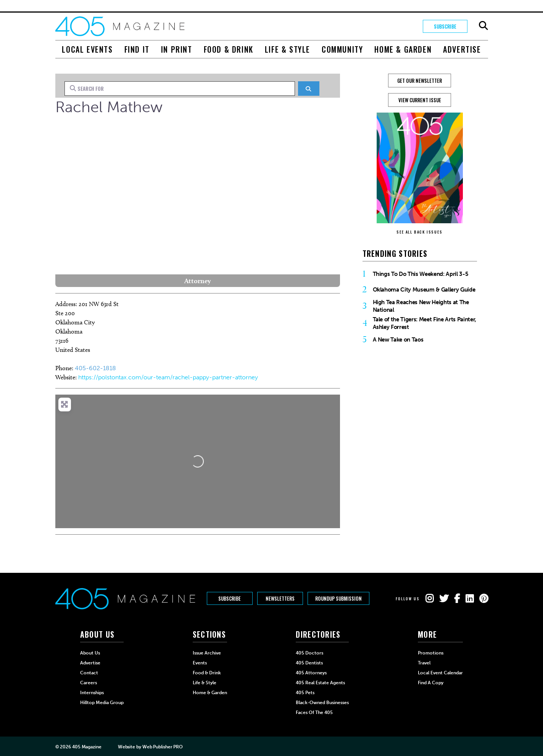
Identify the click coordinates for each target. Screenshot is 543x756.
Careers (89, 683)
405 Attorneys (311, 673)
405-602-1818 (95, 368)
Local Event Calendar (440, 673)
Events (200, 663)
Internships (92, 693)
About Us (90, 653)
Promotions (431, 653)
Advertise (462, 49)
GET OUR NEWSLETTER (420, 81)
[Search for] (180, 89)
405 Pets (305, 693)
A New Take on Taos (398, 340)
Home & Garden (403, 49)
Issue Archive (207, 653)
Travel (424, 663)
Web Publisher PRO (163, 747)
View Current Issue (420, 100)
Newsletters (281, 599)
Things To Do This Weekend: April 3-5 (421, 274)
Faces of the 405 (314, 712)
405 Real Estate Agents (320, 683)
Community (342, 49)
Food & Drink (229, 49)
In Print (177, 49)
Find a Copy (431, 683)
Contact (89, 673)
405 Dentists (309, 663)
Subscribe (444, 26)
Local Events (87, 49)
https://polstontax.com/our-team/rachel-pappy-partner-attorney (168, 377)
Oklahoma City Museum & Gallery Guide (424, 290)
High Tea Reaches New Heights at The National (421, 306)
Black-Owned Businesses (322, 703)
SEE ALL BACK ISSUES (419, 232)
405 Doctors (309, 653)
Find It (137, 49)
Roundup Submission (341, 599)
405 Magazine (87, 747)
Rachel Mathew (109, 107)
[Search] (309, 88)
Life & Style (288, 49)
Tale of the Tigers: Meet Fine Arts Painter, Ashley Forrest (425, 323)
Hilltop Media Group (102, 703)
